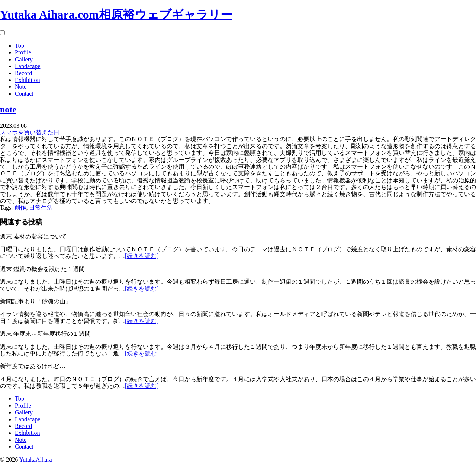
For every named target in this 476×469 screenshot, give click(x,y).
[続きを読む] (142, 256)
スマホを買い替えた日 (30, 132)
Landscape (28, 66)
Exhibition (28, 80)
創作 (20, 208)
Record (23, 73)
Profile (23, 52)
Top (20, 46)
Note (21, 87)
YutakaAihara (36, 460)
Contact (24, 94)
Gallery (24, 59)
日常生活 (41, 208)
